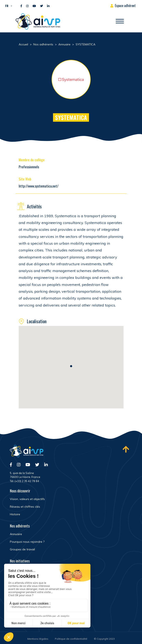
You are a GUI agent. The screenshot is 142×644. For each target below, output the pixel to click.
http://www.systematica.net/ (39, 186)
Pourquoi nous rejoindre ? (27, 542)
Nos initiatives (20, 561)
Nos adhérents (20, 526)
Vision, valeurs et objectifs (27, 499)
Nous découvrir (20, 491)
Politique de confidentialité (71, 639)
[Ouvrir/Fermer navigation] (120, 21)
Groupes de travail (22, 549)
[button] (8, 6)
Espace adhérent (125, 6)
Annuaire (16, 534)
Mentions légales (38, 639)
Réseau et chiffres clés (25, 507)
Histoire (15, 514)
